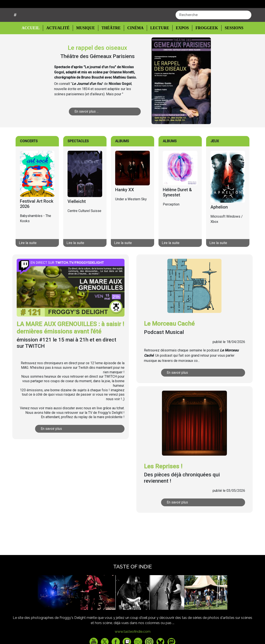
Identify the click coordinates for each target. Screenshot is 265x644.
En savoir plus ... (102, 128)
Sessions (231, 44)
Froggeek (204, 44)
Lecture (158, 44)
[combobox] (213, 31)
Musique (86, 44)
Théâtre (111, 44)
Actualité (59, 44)
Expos (180, 44)
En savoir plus (71, 445)
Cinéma (134, 44)
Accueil (34, 44)
